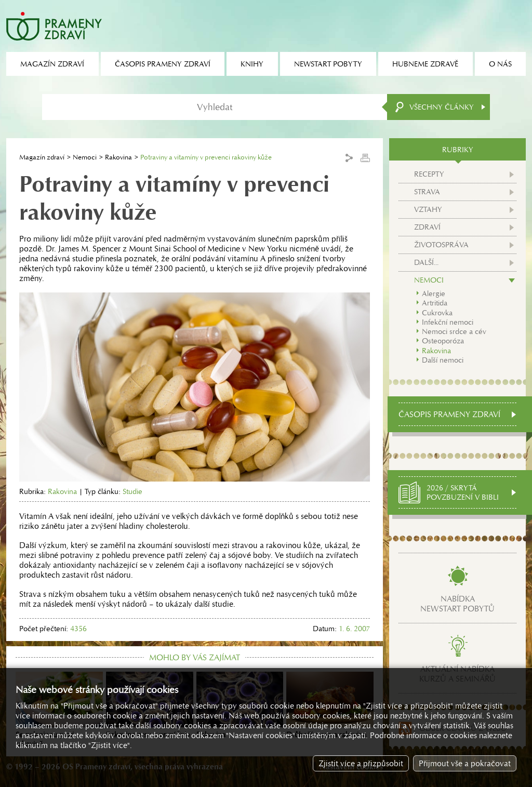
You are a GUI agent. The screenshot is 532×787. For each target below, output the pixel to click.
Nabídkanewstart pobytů (457, 604)
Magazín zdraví (42, 157)
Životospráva (441, 245)
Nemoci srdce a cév (454, 331)
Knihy (252, 64)
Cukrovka (437, 313)
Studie (132, 491)
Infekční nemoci (448, 322)
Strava (427, 192)
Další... (426, 262)
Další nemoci (443, 360)
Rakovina (118, 157)
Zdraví (427, 227)
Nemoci (85, 157)
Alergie (434, 294)
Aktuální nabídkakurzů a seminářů (457, 674)
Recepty (429, 174)
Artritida (435, 303)
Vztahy (428, 209)
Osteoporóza (443, 341)
